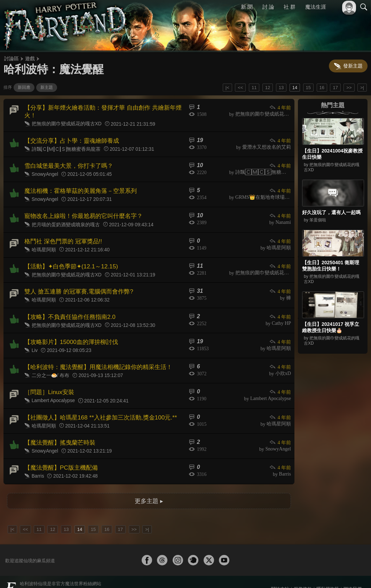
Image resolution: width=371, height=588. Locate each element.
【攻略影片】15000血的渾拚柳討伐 (68, 331)
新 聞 (247, 7)
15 (308, 88)
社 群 (290, 7)
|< (227, 88)
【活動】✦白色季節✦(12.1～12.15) (68, 259)
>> (349, 88)
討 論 (268, 7)
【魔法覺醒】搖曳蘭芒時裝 (58, 428)
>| (362, 88)
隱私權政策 (328, 571)
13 (281, 88)
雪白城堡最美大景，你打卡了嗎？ (66, 162)
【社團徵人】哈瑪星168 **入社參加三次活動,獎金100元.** (96, 404)
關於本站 (280, 571)
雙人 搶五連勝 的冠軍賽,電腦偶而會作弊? (76, 283)
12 (268, 88)
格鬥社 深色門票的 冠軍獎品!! (61, 235)
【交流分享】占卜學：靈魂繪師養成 (69, 138)
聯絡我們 (353, 571)
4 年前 (281, 107)
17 (335, 88)
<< (240, 88)
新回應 (24, 87)
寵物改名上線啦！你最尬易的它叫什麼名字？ (80, 211)
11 (254, 88)
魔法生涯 (316, 7)
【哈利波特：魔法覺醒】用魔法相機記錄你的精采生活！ (94, 355)
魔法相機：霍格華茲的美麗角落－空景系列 (77, 187)
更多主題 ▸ (149, 483)
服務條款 (303, 571)
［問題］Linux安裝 (48, 379)
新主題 (47, 87)
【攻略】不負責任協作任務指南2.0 (67, 307)
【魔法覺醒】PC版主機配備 (59, 452)
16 (322, 88)
